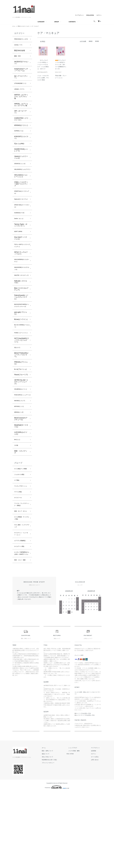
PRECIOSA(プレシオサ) (21, 41)
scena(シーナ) (19, 48)
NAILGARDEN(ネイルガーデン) (21, 283)
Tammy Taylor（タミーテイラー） (21, 245)
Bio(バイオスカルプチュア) (21, 316)
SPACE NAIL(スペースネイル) (21, 224)
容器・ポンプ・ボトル (21, 572)
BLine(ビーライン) (21, 350)
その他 (17, 491)
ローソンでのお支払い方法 (83, 790)
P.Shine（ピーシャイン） (21, 367)
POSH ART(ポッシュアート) (21, 436)
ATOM (79, 830)
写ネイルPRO (19, 153)
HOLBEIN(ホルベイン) (21, 427)
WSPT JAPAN (19, 252)
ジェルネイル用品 (21, 524)
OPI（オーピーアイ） (20, 120)
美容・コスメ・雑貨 (21, 635)
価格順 (91, 41)
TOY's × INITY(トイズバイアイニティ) (21, 266)
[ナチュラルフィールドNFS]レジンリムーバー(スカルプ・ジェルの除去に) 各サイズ (43, 64)
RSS (75, 830)
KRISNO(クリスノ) (21, 134)
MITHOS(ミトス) (20, 450)
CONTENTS (72, 22)
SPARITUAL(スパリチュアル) (21, 206)
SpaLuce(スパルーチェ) (21, 215)
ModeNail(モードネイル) (21, 471)
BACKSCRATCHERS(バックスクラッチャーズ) (23, 335)
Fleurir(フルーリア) (21, 411)
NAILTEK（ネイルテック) (21, 301)
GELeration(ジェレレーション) (21, 189)
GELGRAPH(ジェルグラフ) (21, 181)
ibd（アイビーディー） (21, 81)
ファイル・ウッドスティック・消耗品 (21, 561)
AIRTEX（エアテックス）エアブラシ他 (21, 105)
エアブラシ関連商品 (21, 608)
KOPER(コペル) (20, 140)
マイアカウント (79, 15)
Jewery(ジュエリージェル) (21, 166)
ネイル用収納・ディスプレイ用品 (21, 581)
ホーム (14, 26)
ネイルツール (19, 552)
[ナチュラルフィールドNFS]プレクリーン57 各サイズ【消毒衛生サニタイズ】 (61, 64)
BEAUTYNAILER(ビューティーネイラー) (21, 391)
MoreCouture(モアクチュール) (21, 463)
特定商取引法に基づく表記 (58, 836)
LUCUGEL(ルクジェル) (21, 478)
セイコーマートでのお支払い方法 (85, 792)
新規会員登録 (90, 15)
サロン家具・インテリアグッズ (21, 590)
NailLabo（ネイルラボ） (21, 309)
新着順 (97, 41)
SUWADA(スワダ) (21, 232)
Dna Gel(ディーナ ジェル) (21, 258)
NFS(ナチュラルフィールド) (25, 26)
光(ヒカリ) (18, 383)
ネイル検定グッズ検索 (21, 516)
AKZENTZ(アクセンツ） (21, 67)
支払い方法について (56, 833)
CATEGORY (41, 22)
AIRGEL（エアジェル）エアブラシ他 (21, 113)
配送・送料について (56, 827)
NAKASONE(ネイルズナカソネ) (21, 292)
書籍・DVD (18, 60)
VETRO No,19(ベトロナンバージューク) (21, 418)
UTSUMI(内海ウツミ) (21, 90)
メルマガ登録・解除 (79, 827)
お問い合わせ (97, 836)
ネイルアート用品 (21, 616)
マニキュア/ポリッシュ (21, 538)
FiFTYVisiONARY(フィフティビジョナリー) (22, 376)
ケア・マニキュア (39, 26)
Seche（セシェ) (20, 238)
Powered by (57, 864)
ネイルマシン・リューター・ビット (21, 599)
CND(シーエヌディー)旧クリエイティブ (21, 197)
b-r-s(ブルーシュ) (20, 406)
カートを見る (97, 833)
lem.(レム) (18, 485)
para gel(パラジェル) (21, 344)
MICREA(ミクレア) (21, 444)
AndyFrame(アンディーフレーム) (21, 74)
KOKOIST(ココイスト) (21, 146)
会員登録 (95, 827)
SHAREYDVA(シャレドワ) (21, 159)
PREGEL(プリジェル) (21, 399)
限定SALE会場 (20, 54)
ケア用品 (17, 530)
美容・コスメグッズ (21, 498)
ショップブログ (78, 824)
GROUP (57, 22)
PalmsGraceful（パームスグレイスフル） (21, 324)
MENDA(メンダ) (20, 457)
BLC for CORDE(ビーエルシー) (21, 358)
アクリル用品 (19, 546)
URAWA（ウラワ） (21, 97)
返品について (54, 830)
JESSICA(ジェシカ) (21, 173)
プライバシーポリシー (57, 839)
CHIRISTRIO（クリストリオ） (21, 127)
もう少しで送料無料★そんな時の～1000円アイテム (21, 625)
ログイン (99, 15)
